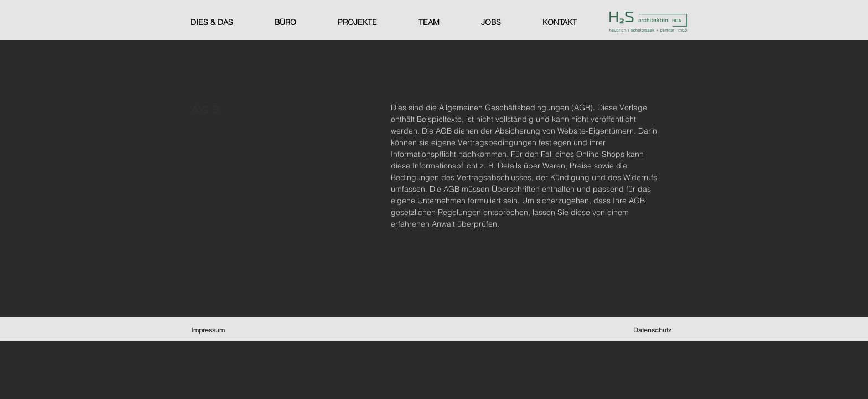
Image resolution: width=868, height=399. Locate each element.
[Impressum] (209, 330)
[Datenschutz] (653, 330)
